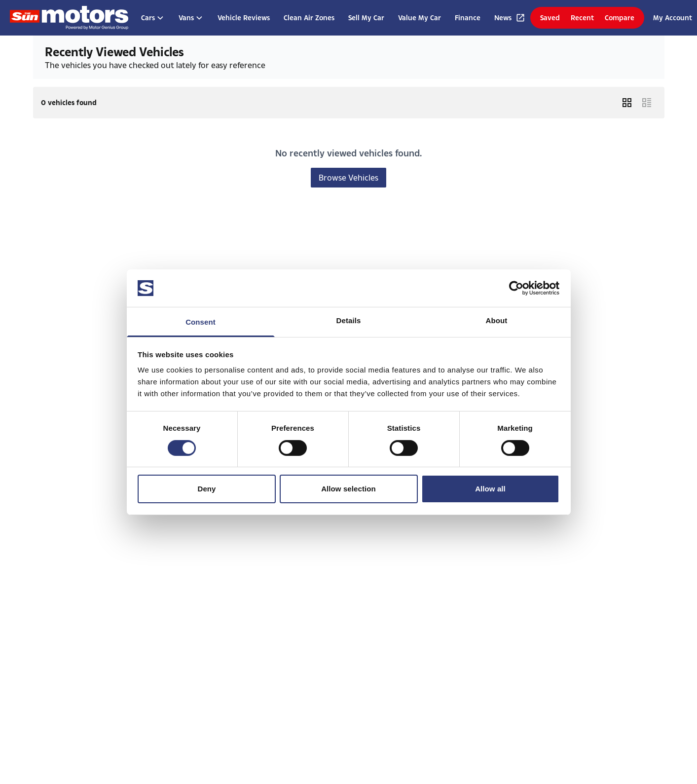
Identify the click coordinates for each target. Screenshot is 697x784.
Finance (468, 18)
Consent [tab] (201, 322)
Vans (191, 18)
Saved (550, 18)
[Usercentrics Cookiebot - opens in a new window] (516, 288)
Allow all (490, 489)
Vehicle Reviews (244, 18)
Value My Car (420, 18)
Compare (620, 18)
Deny (206, 489)
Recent (582, 18)
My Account (673, 18)
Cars (153, 18)
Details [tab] (349, 320)
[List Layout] (647, 103)
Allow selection (348, 489)
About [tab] (497, 320)
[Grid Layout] (627, 103)
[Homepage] (69, 18)
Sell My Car (366, 18)
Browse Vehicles (348, 177)
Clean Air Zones (309, 18)
